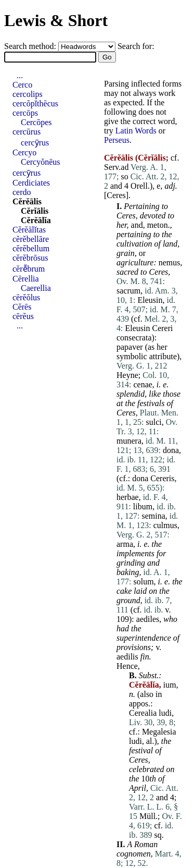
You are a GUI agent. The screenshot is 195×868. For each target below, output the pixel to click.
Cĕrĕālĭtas (29, 230)
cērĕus (23, 316)
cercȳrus (35, 143)
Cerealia (143, 713)
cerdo (22, 192)
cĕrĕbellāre (31, 239)
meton (158, 225)
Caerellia (36, 288)
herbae (128, 497)
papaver (130, 347)
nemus (170, 262)
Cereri (162, 328)
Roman (146, 844)
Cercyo (24, 152)
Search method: (31, 46)
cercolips (28, 94)
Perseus (117, 140)
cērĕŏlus (26, 297)
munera (129, 441)
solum (143, 582)
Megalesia (159, 732)
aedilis (127, 657)
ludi (165, 713)
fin (145, 657)
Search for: (136, 46)
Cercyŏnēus (41, 162)
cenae (142, 384)
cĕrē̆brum (29, 269)
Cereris (162, 478)
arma (125, 544)
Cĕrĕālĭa (36, 220)
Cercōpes (36, 122)
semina (153, 516)
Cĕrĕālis (27, 201)
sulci (153, 422)
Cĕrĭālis (35, 211)
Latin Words (136, 131)
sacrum (128, 291)
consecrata (134, 338)
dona (171, 450)
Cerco (22, 85)
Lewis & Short (56, 20)
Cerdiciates (31, 183)
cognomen (134, 854)
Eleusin (150, 300)
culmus (165, 525)
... (20, 75)
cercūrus (27, 132)
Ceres (116, 195)
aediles (148, 619)
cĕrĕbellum (31, 248)
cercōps (25, 113)
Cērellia (26, 279)
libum (143, 506)
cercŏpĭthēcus (35, 103)
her (122, 225)
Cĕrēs (22, 307)
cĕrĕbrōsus (30, 258)
